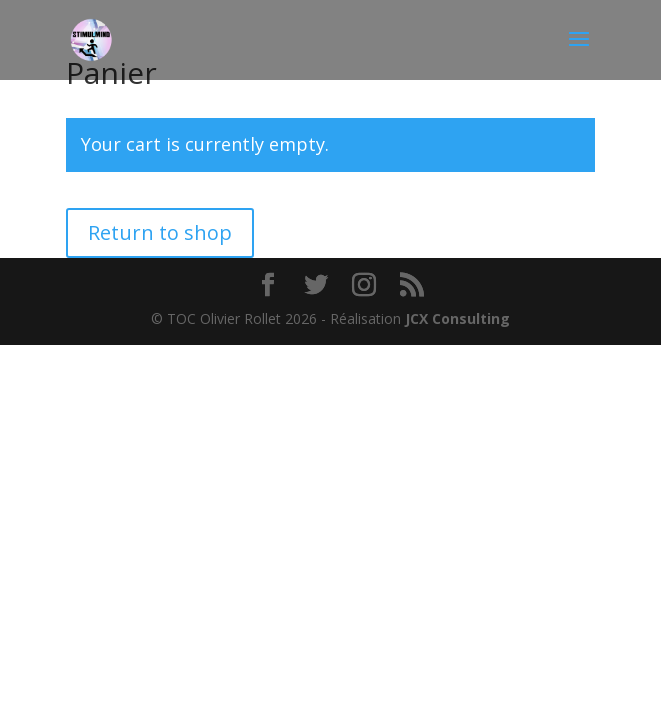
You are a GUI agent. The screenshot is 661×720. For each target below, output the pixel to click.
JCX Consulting (457, 318)
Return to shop (160, 232)
